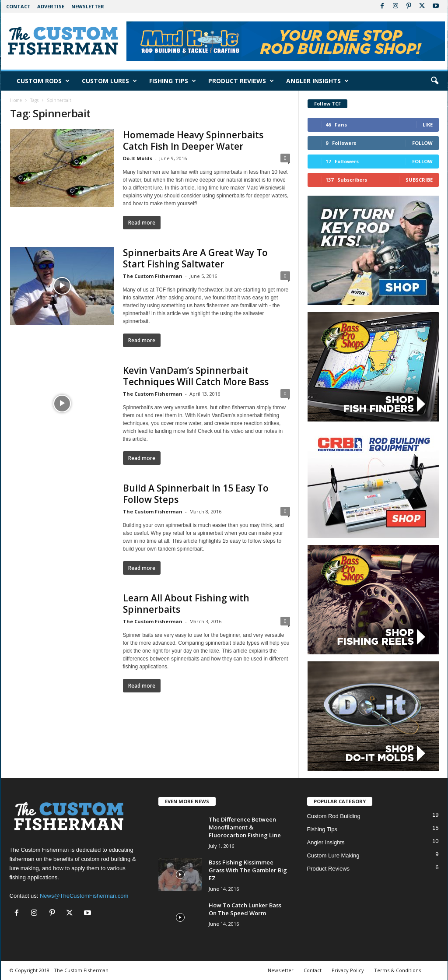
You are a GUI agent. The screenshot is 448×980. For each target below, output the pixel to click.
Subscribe (419, 180)
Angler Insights (317, 81)
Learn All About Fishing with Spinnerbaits (186, 604)
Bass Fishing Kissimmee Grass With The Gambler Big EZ (248, 870)
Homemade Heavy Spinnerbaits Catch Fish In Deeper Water (193, 141)
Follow (422, 143)
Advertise (51, 6)
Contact (18, 6)
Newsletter (88, 6)
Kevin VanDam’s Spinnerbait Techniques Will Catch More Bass (196, 376)
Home (16, 100)
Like (428, 125)
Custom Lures (109, 81)
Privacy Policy (348, 970)
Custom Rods (43, 81)
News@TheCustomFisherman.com (84, 896)
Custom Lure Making (333, 855)
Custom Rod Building (334, 816)
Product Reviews (241, 81)
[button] (434, 81)
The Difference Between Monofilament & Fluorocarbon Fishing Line (245, 827)
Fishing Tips (173, 81)
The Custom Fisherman (153, 276)
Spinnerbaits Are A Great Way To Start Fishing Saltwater (195, 258)
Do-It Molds (138, 158)
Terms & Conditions (397, 970)
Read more (142, 223)
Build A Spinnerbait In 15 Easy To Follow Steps (196, 494)
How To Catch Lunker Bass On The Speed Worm (245, 909)
